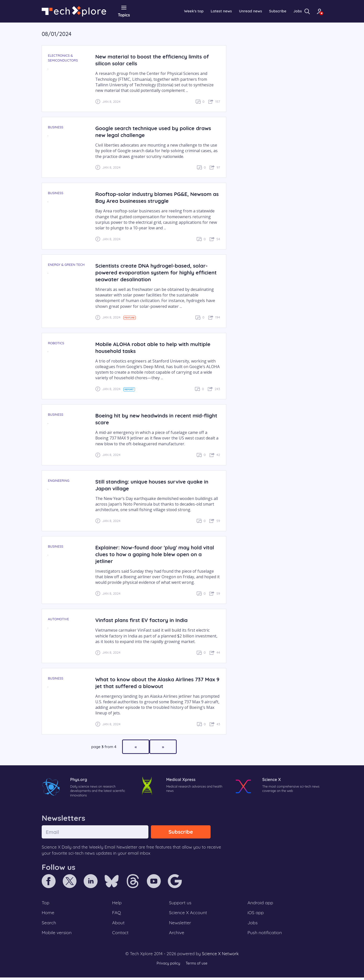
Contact (121, 935)
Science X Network (220, 957)
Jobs (284, 11)
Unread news (234, 11)
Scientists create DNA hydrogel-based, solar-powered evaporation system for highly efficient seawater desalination (154, 272)
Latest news (202, 11)
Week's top (173, 11)
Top (46, 904)
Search (49, 925)
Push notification (265, 935)
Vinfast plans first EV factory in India (144, 620)
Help (117, 904)
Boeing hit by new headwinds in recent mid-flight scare (152, 419)
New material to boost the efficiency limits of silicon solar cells (155, 60)
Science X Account (188, 914)
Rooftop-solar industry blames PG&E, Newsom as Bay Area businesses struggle (156, 197)
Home (48, 914)
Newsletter (180, 925)
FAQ (117, 914)
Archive (176, 935)
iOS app (256, 914)
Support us (180, 904)
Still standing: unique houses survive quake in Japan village (155, 485)
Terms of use (197, 966)
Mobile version (58, 935)
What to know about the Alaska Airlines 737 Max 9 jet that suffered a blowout (152, 682)
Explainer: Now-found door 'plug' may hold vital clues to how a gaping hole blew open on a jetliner (155, 554)
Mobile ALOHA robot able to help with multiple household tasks (156, 347)
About (119, 925)
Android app (261, 904)
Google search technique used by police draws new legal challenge (156, 131)
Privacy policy (168, 966)
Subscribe (263, 11)
